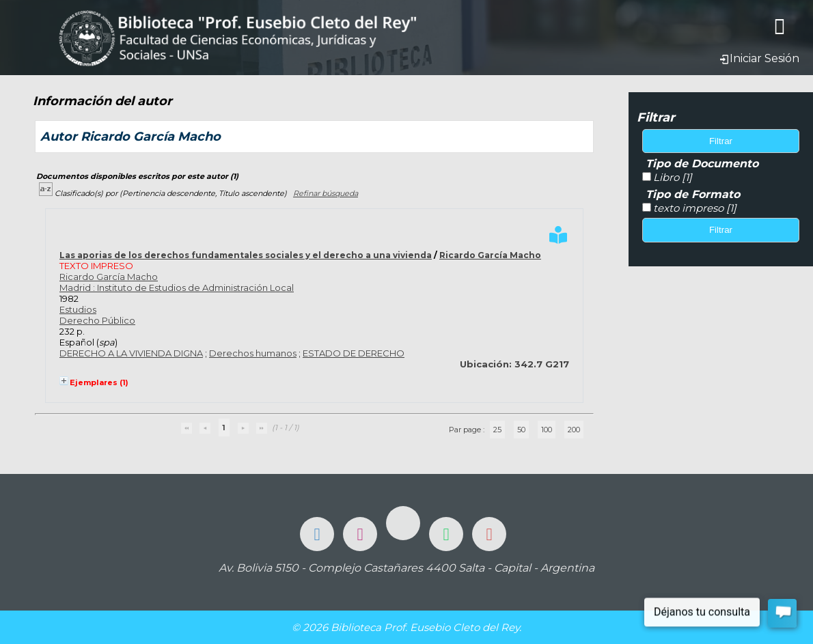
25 (497, 430)
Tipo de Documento (702, 164)
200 (574, 430)
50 (521, 430)
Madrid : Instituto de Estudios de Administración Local (177, 288)
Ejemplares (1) (99, 382)
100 (547, 430)
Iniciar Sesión (759, 58)
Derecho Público (97, 320)
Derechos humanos (253, 353)
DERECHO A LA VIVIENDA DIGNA (131, 353)
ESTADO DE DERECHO (354, 353)
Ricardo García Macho (490, 255)
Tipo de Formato (693, 194)
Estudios (78, 309)
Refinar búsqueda (326, 193)
